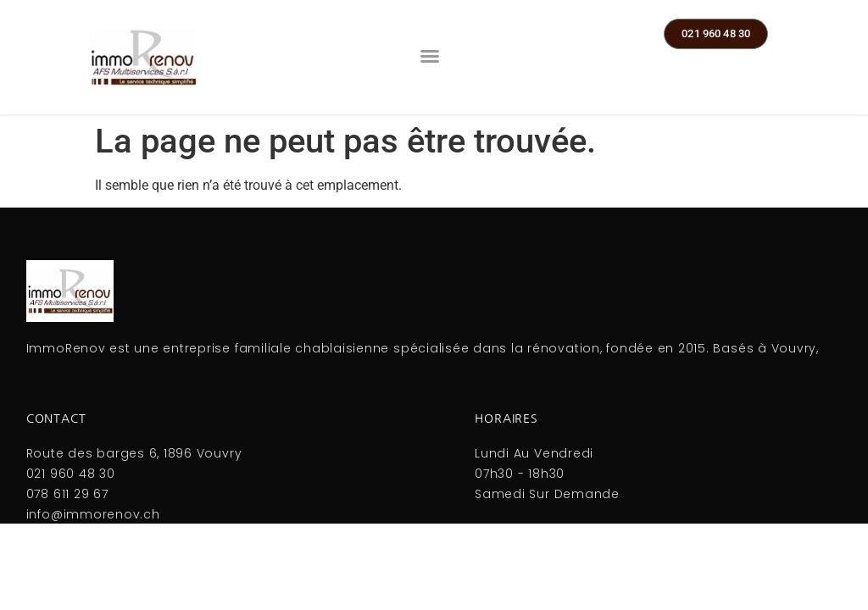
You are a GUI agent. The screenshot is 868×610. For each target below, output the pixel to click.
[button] (430, 56)
